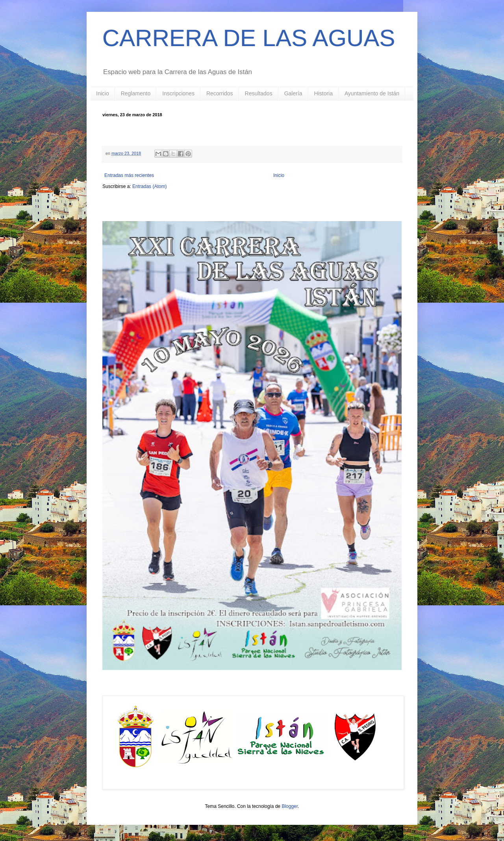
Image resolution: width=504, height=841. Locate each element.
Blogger (290, 806)
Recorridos (220, 93)
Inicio (103, 93)
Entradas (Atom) (149, 186)
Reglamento (136, 93)
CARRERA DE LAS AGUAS (249, 38)
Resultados (259, 93)
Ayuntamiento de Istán (372, 93)
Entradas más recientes (129, 175)
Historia (323, 93)
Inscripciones (178, 93)
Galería (293, 93)
